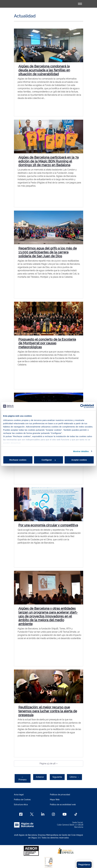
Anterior (40, 777)
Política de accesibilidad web (63, 805)
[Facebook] (21, 814)
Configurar (49, 460)
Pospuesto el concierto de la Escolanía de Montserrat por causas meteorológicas (47, 343)
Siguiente (57, 777)
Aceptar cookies (79, 460)
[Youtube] (64, 814)
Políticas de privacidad (60, 795)
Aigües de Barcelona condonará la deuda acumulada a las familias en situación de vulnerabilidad (44, 70)
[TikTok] (76, 814)
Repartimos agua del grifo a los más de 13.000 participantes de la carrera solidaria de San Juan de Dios (48, 252)
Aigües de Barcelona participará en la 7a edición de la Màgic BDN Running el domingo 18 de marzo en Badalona (48, 161)
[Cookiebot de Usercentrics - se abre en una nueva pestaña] (82, 406)
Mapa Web (55, 800)
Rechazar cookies (18, 460)
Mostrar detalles (81, 451)
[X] (32, 814)
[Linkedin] (43, 814)
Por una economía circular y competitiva (48, 525)
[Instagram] (53, 814)
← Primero (23, 778)
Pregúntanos (84, 865)
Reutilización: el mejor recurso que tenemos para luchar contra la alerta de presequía (48, 711)
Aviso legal (19, 795)
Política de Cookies (22, 800)
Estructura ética (21, 805)
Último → (74, 777)
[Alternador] (80, 4)
